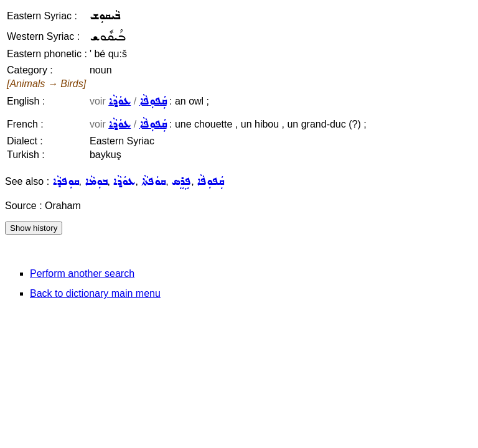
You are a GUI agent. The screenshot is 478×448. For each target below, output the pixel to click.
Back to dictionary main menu (95, 293)
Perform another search (82, 273)
